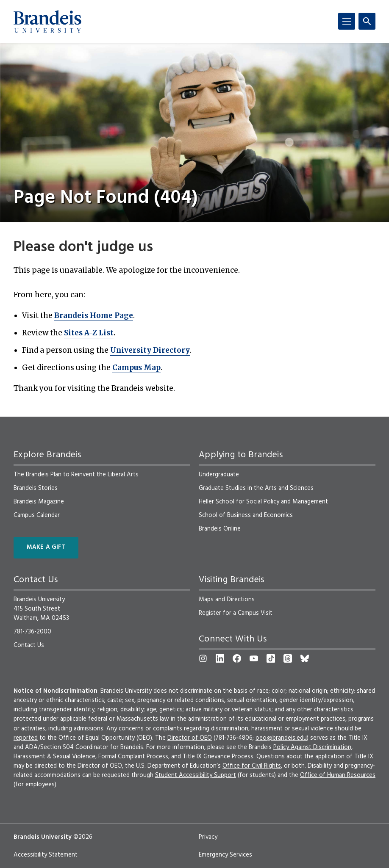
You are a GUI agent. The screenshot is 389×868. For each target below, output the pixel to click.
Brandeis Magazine (39, 502)
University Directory (150, 350)
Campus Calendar (37, 515)
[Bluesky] (305, 658)
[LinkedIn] (220, 658)
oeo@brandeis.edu (281, 738)
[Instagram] (203, 658)
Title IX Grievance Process (218, 757)
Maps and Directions (227, 600)
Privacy (208, 837)
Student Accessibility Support (196, 775)
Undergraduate (219, 475)
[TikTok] (271, 658)
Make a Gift (46, 547)
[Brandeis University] (47, 22)
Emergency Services (225, 855)
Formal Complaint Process (133, 757)
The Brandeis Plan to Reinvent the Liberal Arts (76, 475)
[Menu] (347, 21)
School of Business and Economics (246, 515)
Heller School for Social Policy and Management (263, 502)
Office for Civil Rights (252, 766)
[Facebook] (237, 658)
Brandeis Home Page (94, 315)
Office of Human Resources (338, 775)
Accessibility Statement (46, 855)
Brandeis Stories (36, 488)
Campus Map (136, 368)
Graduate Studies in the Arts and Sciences (256, 488)
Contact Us (29, 645)
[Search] (367, 21)
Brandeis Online (220, 529)
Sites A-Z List (89, 333)
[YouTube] (254, 658)
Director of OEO (190, 738)
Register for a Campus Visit (236, 613)
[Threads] (288, 658)
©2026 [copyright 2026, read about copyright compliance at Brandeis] (83, 837)
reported (26, 738)
